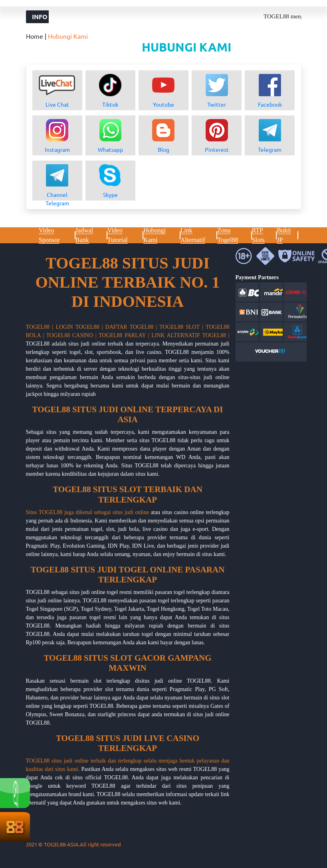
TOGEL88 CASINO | (71, 335)
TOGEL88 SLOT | (181, 327)
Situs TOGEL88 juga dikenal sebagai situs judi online (88, 512)
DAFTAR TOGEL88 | (131, 327)
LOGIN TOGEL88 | (79, 327)
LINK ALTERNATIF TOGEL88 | (190, 335)
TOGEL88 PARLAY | (124, 335)
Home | (37, 36)
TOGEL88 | (40, 327)
